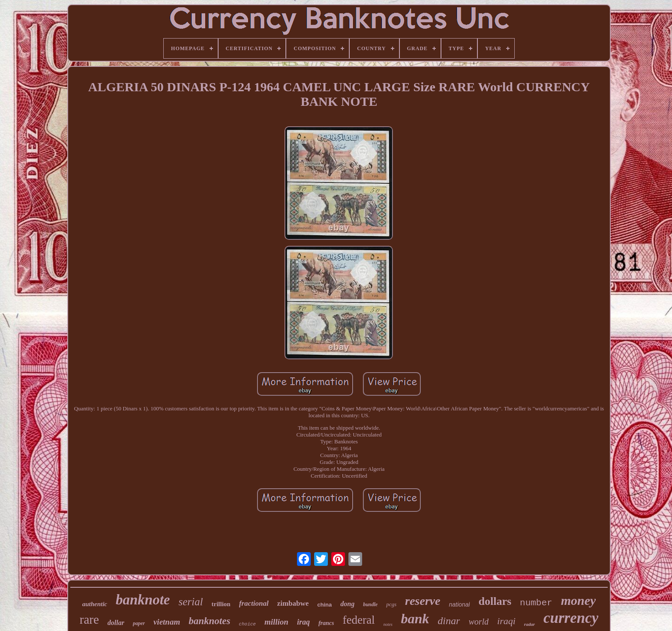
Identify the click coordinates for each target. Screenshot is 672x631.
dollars (495, 601)
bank (415, 619)
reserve (423, 601)
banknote (143, 600)
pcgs (391, 604)
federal (359, 620)
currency (571, 618)
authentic (95, 604)
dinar (449, 621)
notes (388, 624)
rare (89, 619)
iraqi (506, 621)
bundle (370, 604)
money (579, 600)
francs (326, 623)
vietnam (167, 622)
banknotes (209, 621)
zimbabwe (293, 603)
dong (347, 604)
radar (529, 624)
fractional (254, 603)
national (459, 604)
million (276, 622)
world (478, 622)
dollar (116, 623)
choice (247, 624)
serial (191, 602)
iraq (303, 622)
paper (139, 623)
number (536, 603)
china (324, 605)
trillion (221, 604)
